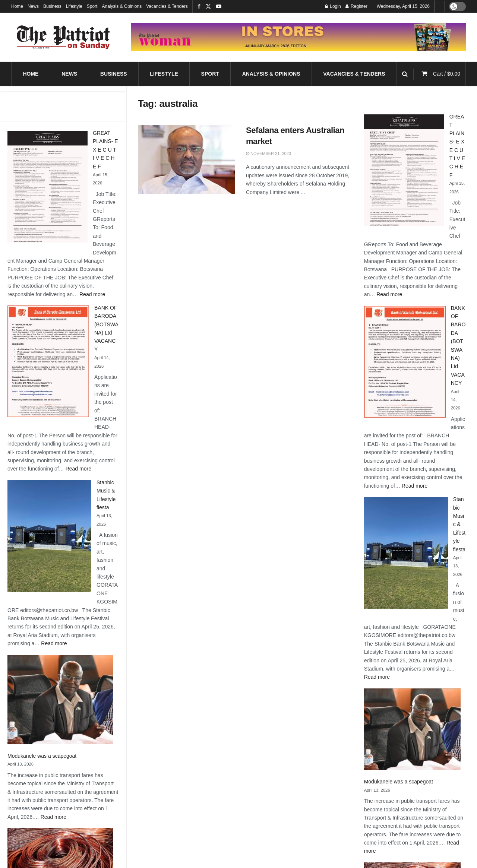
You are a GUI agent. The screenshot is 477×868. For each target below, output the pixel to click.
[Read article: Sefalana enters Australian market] (186, 159)
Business (52, 6)
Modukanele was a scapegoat (42, 756)
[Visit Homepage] (63, 37)
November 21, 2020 (268, 153)
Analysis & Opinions (122, 6)
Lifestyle (74, 6)
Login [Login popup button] (333, 6)
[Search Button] (405, 74)
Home (17, 6)
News (33, 6)
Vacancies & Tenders (167, 6)
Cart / (447, 74)
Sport (92, 6)
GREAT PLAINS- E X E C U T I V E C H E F (105, 150)
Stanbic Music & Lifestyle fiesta (459, 524)
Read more (92, 294)
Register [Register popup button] (356, 6)
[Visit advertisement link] (298, 37)
